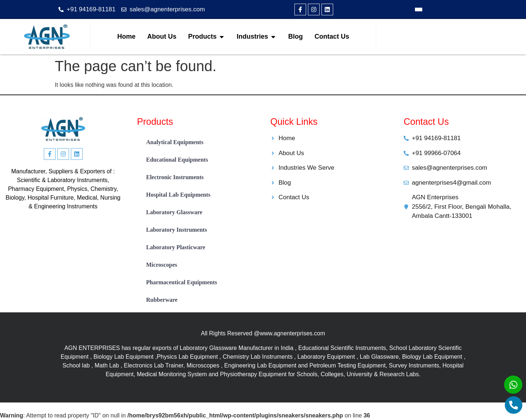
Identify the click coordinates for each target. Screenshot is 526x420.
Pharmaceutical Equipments (182, 282)
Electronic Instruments (175, 177)
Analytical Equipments (175, 142)
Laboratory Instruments (177, 230)
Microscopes (162, 265)
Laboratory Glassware (174, 212)
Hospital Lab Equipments (178, 195)
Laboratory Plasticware (176, 247)
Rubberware (162, 300)
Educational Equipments (177, 160)
